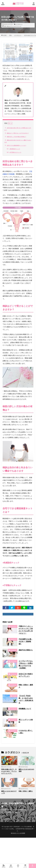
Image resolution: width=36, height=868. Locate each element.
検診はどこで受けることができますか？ (17, 133)
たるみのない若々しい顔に (26, 732)
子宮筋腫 (11, 174)
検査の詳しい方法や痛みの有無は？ (15, 137)
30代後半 (14, 696)
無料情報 (11, 866)
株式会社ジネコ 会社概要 (18, 833)
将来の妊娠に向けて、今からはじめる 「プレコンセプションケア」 (9, 771)
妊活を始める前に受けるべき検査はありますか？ (18, 129)
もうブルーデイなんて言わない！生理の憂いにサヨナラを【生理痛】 (26, 664)
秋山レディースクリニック (14, 26)
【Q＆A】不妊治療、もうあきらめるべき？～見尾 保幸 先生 (26, 699)
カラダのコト (19, 24)
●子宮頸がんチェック (14, 152)
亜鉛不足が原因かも (26, 650)
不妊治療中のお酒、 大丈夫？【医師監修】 (26, 641)
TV (18, 866)
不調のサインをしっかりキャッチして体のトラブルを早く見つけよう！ (26, 630)
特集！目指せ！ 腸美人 (26, 686)
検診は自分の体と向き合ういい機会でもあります (18, 141)
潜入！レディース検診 (26, 721)
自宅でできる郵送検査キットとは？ (15, 145)
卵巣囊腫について (25, 709)
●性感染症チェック (13, 149)
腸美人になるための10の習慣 (26, 770)
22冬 (5, 26)
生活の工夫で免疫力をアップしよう (26, 675)
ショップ (25, 866)
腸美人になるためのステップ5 (9, 792)
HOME (5, 35)
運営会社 (4, 866)
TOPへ (32, 866)
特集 (10, 35)
